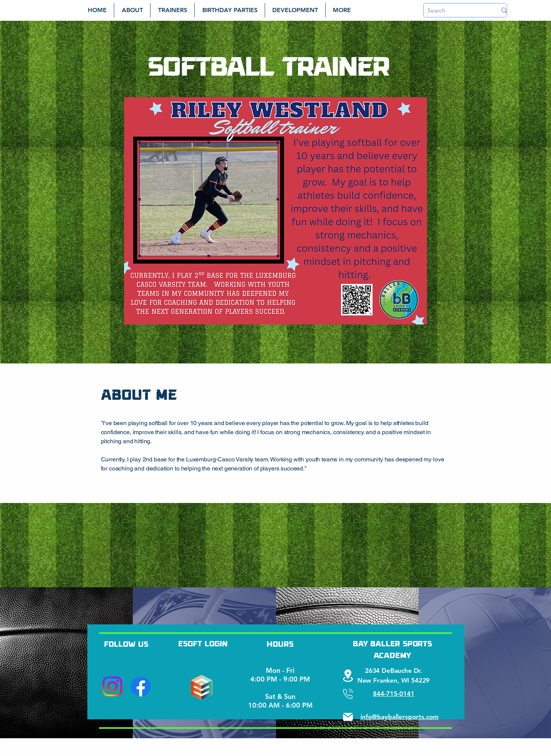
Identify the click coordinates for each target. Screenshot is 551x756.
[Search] (456, 11)
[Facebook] (141, 686)
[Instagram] (112, 686)
